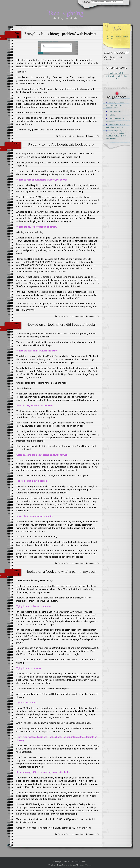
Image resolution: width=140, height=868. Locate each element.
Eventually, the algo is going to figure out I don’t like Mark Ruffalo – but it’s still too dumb (116, 135)
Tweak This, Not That (116, 73)
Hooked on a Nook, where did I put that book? (61, 324)
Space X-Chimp (86, 865)
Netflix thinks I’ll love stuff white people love (115, 126)
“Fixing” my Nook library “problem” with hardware (61, 34)
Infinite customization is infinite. (118, 37)
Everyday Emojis (114, 111)
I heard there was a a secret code (116, 120)
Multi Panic (112, 115)
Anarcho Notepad (69, 865)
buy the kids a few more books (44, 60)
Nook (69, 136)
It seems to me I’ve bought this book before (61, 144)
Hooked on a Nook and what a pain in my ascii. (61, 571)
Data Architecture (73, 316)
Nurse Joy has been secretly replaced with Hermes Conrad (115, 105)
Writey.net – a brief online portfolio (116, 77)
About (110, 33)
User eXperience (78, 136)
